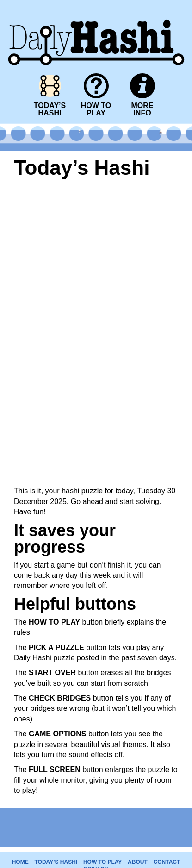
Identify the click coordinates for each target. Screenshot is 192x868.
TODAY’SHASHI (50, 109)
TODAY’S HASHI (56, 862)
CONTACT (167, 862)
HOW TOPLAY (96, 109)
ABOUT (138, 862)
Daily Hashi (96, 6)
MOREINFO (142, 109)
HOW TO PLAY (102, 862)
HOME (20, 862)
